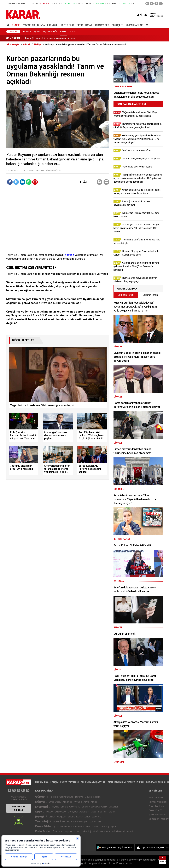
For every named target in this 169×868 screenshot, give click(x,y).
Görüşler (117, 25)
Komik (87, 827)
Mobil (56, 822)
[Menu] (146, 25)
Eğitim (37, 32)
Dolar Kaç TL (156, 810)
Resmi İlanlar (134, 25)
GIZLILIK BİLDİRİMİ (117, 782)
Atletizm (84, 812)
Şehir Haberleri (157, 815)
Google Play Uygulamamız (117, 847)
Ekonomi (52, 25)
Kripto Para (67, 25)
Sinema (78, 827)
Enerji (85, 807)
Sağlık (71, 817)
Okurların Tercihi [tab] (126, 295)
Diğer (112, 812)
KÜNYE (64, 782)
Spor (80, 25)
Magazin (62, 817)
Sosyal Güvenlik (98, 807)
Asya (86, 802)
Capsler (68, 831)
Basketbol (61, 812)
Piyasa (56, 807)
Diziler (52, 817)
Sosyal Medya (79, 822)
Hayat (89, 25)
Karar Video (102, 25)
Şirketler (113, 807)
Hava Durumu (156, 798)
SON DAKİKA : (14, 38)
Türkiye (64, 32)
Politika (27, 32)
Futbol (50, 812)
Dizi (70, 827)
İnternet (65, 822)
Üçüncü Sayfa (50, 32)
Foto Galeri (43, 831)
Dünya (41, 25)
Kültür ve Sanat (101, 831)
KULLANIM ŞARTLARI (96, 782)
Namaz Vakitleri (158, 802)
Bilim (100, 822)
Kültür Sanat (83, 817)
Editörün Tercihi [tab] (150, 295)
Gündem (62, 827)
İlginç (95, 827)
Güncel (16, 25)
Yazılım (92, 822)
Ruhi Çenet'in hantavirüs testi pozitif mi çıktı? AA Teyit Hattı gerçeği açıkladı (64, 38)
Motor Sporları (99, 812)
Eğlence (96, 817)
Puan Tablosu (156, 806)
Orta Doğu (55, 802)
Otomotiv (75, 807)
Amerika (67, 802)
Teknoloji (42, 821)
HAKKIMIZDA (42, 782)
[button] (80, 182)
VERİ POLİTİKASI (136, 782)
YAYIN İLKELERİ (76, 782)
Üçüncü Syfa (66, 797)
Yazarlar (29, 25)
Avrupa (78, 802)
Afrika (94, 802)
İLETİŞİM (54, 782)
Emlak (64, 807)
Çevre (73, 32)
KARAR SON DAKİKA (19, 808)
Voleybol (73, 812)
